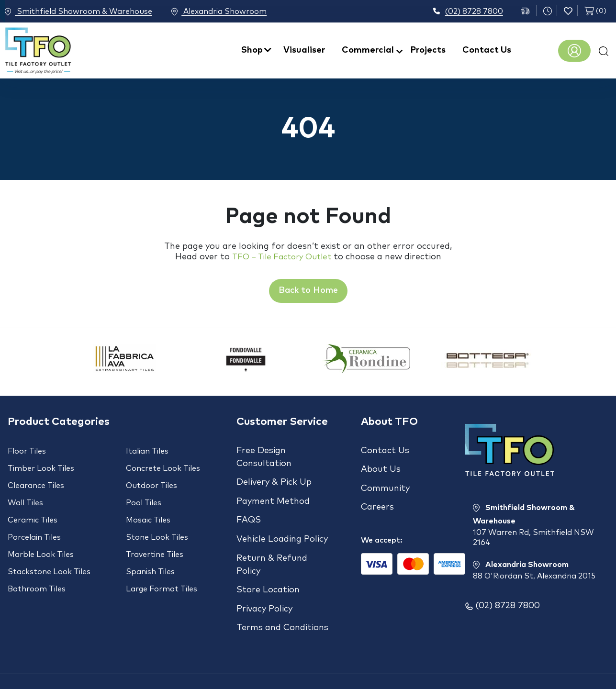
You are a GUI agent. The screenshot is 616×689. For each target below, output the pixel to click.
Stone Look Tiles (157, 523)
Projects (428, 50)
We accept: (382, 526)
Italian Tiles (147, 451)
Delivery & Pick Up (274, 479)
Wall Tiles (25, 494)
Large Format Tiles (162, 566)
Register (574, 51)
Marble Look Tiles (41, 537)
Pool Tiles (144, 494)
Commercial (368, 50)
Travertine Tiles (155, 537)
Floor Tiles (27, 451)
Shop (252, 50)
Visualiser (304, 50)
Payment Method (273, 494)
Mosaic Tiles (148, 509)
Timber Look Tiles (41, 466)
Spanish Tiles (150, 552)
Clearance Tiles (36, 480)
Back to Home (308, 290)
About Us (381, 466)
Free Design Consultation (264, 457)
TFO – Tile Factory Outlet (282, 257)
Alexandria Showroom (230, 12)
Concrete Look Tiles (163, 466)
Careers (377, 497)
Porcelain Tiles (34, 523)
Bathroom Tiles (37, 566)
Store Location (268, 568)
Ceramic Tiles (33, 509)
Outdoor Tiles (151, 480)
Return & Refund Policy (272, 547)
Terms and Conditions (282, 599)
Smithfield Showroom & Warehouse (78, 12)
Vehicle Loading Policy (282, 525)
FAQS (249, 510)
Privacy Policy (264, 584)
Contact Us (487, 50)
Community (385, 481)
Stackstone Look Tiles (49, 552)
